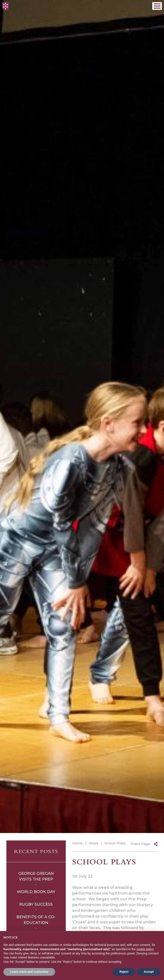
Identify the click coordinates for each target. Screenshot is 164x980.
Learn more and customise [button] (29, 972)
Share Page (140, 844)
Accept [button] (149, 972)
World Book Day (36, 892)
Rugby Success (36, 904)
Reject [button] (124, 972)
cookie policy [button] (145, 949)
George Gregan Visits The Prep (36, 876)
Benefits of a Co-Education (36, 920)
